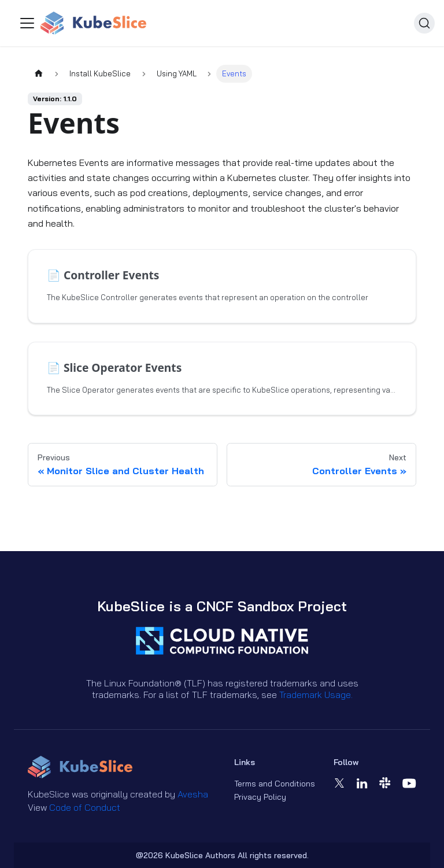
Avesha (193, 794)
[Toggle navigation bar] (27, 23)
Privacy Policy (260, 797)
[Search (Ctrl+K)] (424, 23)
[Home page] (39, 74)
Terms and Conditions (275, 784)
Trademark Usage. (316, 695)
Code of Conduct (85, 807)
